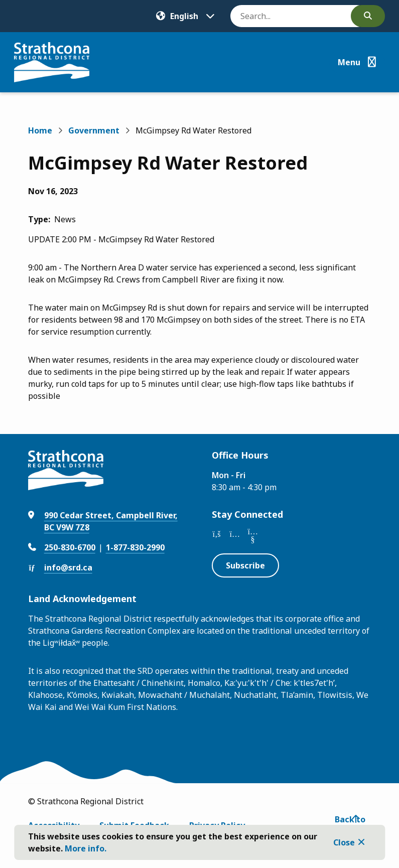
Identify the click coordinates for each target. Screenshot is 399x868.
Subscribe (245, 565)
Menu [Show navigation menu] (349, 62)
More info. (86, 848)
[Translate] (185, 16)
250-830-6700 (70, 547)
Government (94, 130)
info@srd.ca (68, 567)
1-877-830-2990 (135, 547)
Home (40, 130)
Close (344, 842)
